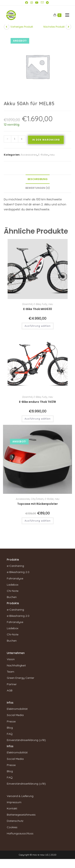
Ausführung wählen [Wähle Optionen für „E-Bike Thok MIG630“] (38, 326)
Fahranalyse (15, 578)
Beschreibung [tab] (38, 179)
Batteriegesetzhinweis (21, 815)
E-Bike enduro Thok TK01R (37, 402)
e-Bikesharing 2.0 (18, 572)
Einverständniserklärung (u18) (26, 740)
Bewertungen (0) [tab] (38, 188)
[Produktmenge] (15, 139)
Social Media (15, 715)
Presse (11, 721)
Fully (44, 304)
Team (10, 672)
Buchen (12, 597)
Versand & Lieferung (20, 796)
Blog (10, 728)
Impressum (14, 802)
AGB (10, 690)
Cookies (12, 827)
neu (52, 155)
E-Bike (37, 304)
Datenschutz (15, 821)
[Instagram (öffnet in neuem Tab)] (32, 3)
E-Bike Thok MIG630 (38, 309)
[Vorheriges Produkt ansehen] (7, 27)
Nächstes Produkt (54, 27)
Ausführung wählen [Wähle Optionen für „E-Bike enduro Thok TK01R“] (38, 419)
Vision (11, 659)
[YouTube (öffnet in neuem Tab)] (37, 3)
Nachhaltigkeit (16, 665)
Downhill (27, 304)
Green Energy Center (20, 678)
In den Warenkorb (46, 140)
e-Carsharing (15, 566)
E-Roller (43, 155)
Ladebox (13, 585)
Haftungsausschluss (20, 833)
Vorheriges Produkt (22, 27)
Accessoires (29, 155)
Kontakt (12, 808)
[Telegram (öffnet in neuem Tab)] (47, 3)
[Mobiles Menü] (66, 15)
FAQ (10, 734)
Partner (12, 684)
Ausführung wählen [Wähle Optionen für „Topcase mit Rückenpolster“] (38, 521)
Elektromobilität (17, 709)
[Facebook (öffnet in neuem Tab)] (27, 3)
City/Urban (37, 499)
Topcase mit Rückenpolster (37, 504)
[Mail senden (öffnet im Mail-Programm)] (42, 3)
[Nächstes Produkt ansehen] (68, 27)
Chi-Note (13, 591)
